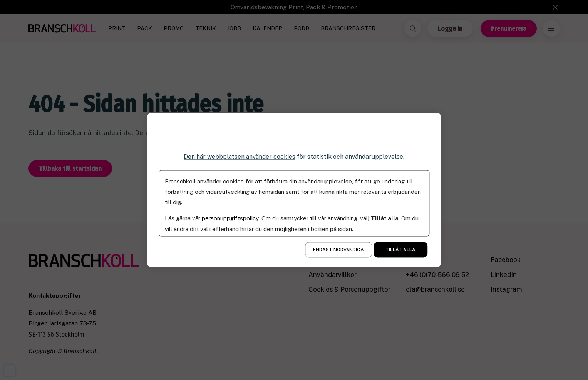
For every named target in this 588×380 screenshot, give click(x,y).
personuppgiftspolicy (230, 219)
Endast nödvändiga (338, 250)
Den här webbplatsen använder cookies (240, 157)
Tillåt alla (400, 250)
